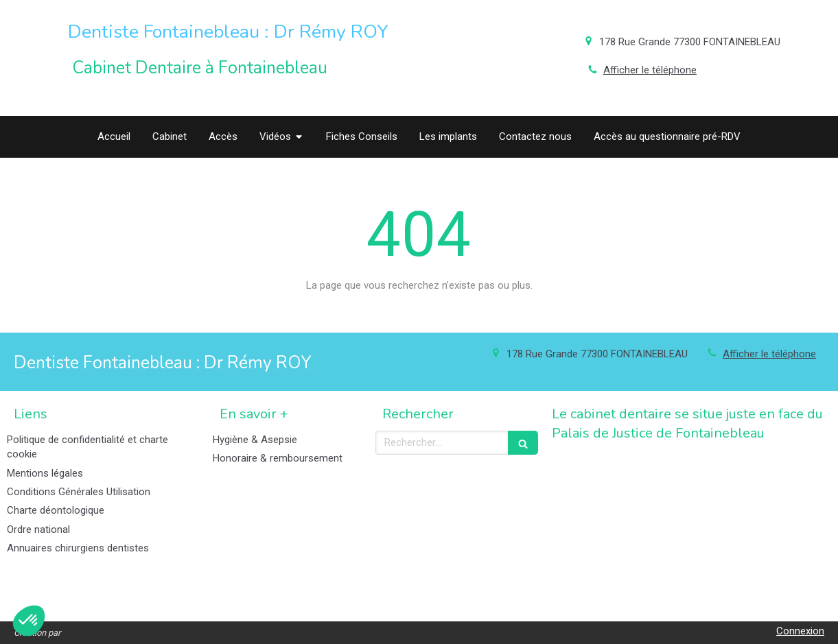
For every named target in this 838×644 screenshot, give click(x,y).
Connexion (800, 631)
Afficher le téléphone (650, 70)
